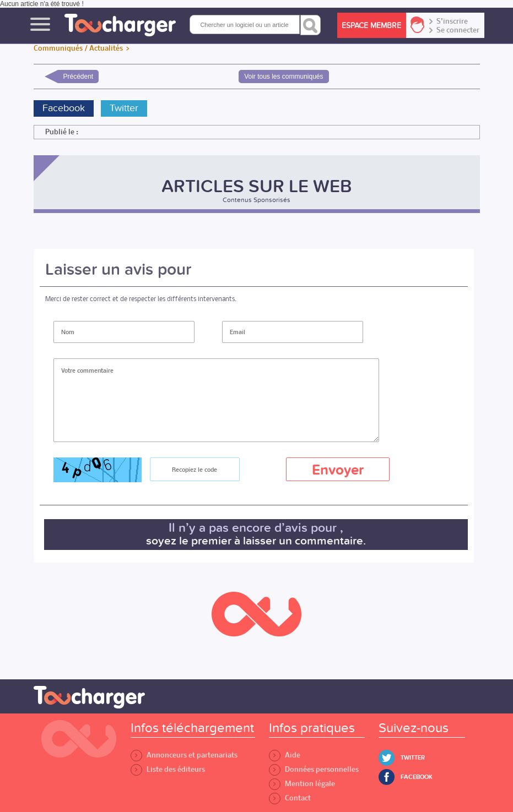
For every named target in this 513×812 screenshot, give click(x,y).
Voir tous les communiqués (283, 77)
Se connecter (458, 30)
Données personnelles (314, 769)
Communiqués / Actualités (78, 48)
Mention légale (302, 784)
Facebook (64, 108)
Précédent (79, 77)
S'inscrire (452, 21)
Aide (285, 755)
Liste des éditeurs (168, 769)
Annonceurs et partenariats (184, 755)
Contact (290, 798)
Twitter (124, 108)
